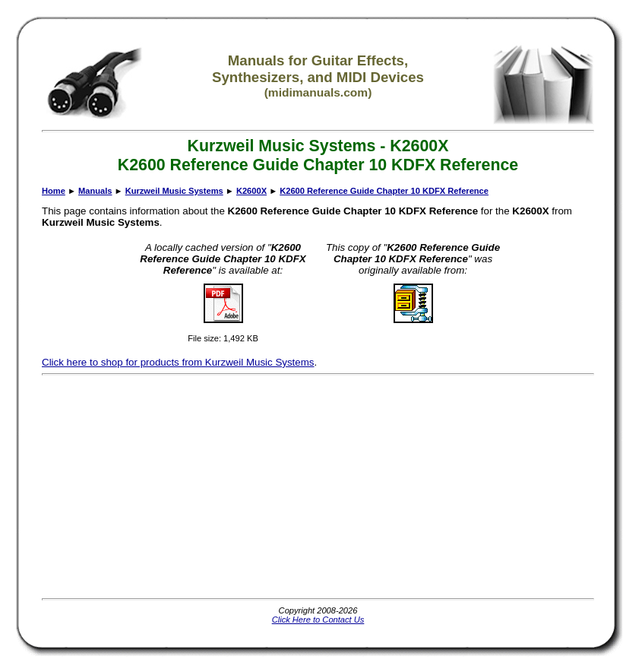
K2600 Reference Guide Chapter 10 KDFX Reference (384, 191)
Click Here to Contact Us (318, 620)
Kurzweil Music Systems (174, 191)
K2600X (251, 191)
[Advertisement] (231, 487)
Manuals (95, 191)
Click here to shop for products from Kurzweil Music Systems (178, 362)
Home (54, 191)
